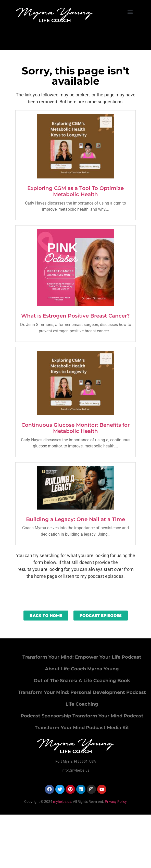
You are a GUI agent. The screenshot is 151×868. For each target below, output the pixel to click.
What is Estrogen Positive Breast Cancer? (75, 316)
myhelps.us (62, 802)
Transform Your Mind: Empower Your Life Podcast (82, 657)
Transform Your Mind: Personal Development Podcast (82, 692)
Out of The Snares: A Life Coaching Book (82, 681)
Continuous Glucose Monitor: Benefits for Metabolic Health (75, 428)
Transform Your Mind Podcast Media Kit (82, 728)
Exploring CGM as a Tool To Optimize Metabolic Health (75, 191)
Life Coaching (82, 704)
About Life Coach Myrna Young (82, 669)
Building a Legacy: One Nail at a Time (75, 519)
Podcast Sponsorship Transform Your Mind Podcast (82, 716)
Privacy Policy (116, 802)
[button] (130, 12)
